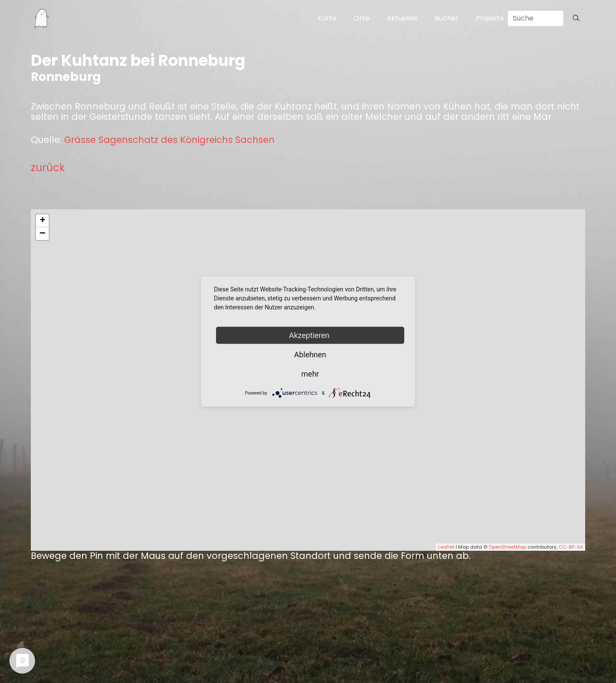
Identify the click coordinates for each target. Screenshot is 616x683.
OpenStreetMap (507, 547)
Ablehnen (310, 355)
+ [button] (43, 221)
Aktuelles (402, 18)
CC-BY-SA (571, 547)
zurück (48, 168)
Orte (362, 18)
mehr (310, 374)
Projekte (490, 18)
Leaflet (446, 547)
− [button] (42, 234)
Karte (327, 18)
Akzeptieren (310, 335)
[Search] (536, 18)
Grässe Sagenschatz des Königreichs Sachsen (169, 140)
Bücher (447, 18)
